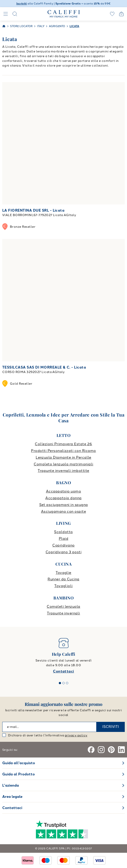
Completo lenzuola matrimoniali (63, 464)
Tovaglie (63, 573)
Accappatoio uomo (64, 491)
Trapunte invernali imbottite (63, 471)
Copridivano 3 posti (63, 552)
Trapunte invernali (63, 613)
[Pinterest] (111, 750)
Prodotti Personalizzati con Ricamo (63, 451)
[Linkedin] (121, 750)
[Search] (15, 14)
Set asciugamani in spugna (64, 505)
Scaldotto (63, 532)
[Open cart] (121, 14)
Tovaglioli (63, 586)
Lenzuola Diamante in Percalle (63, 457)
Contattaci (63, 671)
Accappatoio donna (63, 498)
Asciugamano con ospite (64, 511)
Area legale (12, 797)
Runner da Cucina (63, 579)
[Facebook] (91, 750)
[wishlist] (112, 14)
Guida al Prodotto (19, 774)
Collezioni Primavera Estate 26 (63, 444)
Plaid (63, 539)
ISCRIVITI (111, 727)
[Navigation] (6, 14)
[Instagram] (101, 750)
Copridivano (63, 545)
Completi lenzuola (63, 607)
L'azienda (11, 785)
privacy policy (76, 735)
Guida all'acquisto (19, 763)
